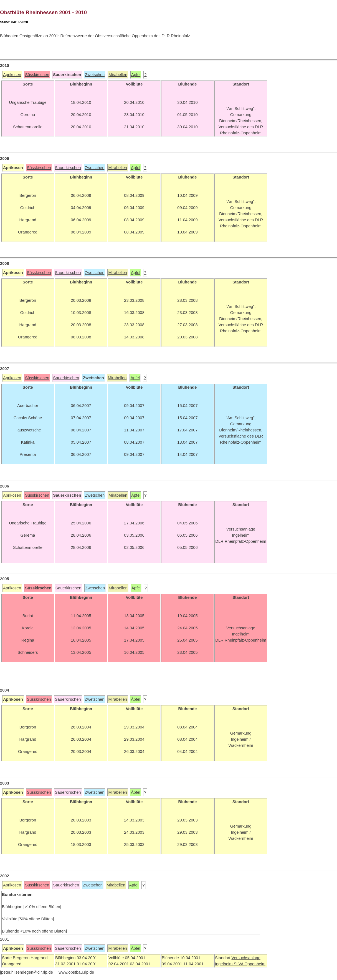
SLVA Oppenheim (250, 964)
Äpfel (136, 75)
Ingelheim (224, 964)
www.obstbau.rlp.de (76, 972)
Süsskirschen (37, 75)
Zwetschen (95, 75)
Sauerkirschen (68, 168)
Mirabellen (118, 75)
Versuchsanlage (246, 958)
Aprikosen (12, 75)
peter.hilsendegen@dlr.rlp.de (27, 972)
